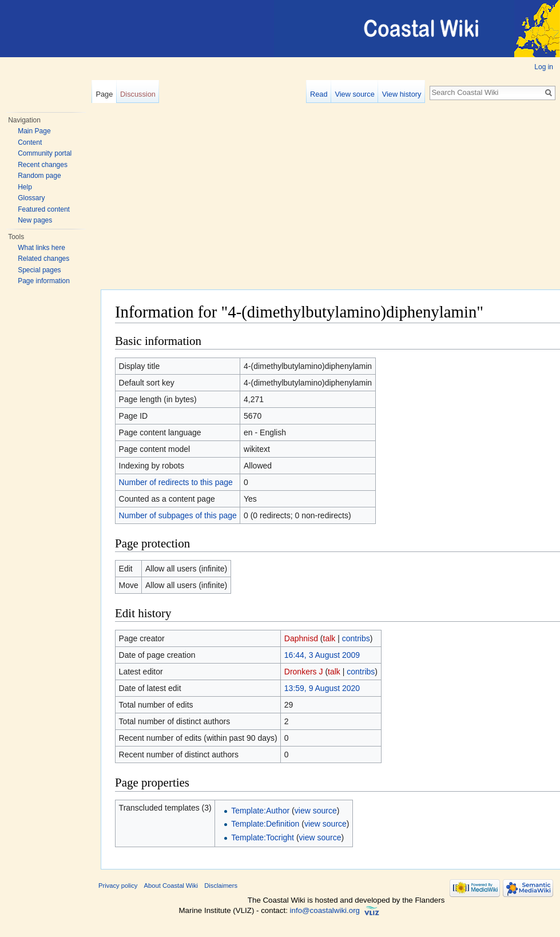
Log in (544, 67)
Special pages (39, 270)
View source (354, 94)
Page (104, 94)
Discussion (138, 94)
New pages (35, 220)
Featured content (44, 209)
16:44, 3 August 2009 (322, 655)
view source (316, 811)
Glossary (31, 198)
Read (319, 94)
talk (329, 638)
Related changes (43, 259)
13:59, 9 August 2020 (322, 688)
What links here (41, 248)
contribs (356, 638)
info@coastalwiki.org (325, 910)
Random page (39, 176)
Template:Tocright (263, 837)
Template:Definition (265, 824)
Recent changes (43, 165)
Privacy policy (118, 886)
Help (25, 187)
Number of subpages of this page (178, 515)
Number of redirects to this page (176, 482)
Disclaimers (221, 886)
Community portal (45, 153)
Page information (44, 281)
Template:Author (260, 811)
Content (30, 142)
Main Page (34, 131)
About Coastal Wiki (171, 886)
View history (402, 94)
